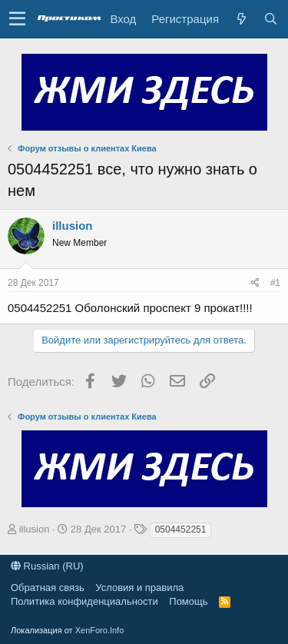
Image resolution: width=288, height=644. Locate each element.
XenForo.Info (100, 630)
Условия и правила (139, 588)
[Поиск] (270, 19)
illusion (73, 226)
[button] (17, 19)
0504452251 (181, 529)
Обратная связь (48, 588)
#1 (275, 283)
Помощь (188, 601)
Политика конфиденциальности (84, 601)
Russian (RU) (47, 566)
